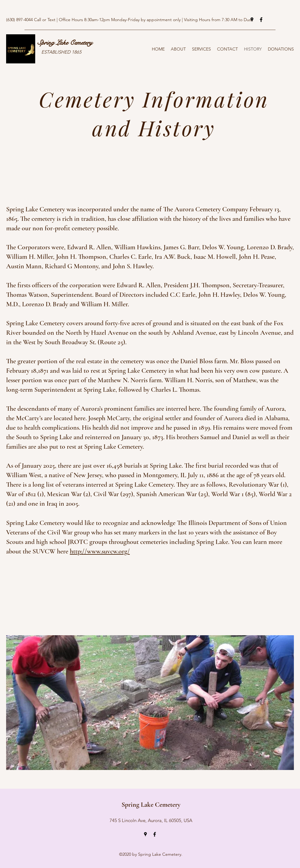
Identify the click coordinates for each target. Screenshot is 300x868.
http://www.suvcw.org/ (100, 551)
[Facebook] (261, 20)
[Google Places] (252, 20)
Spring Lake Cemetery (65, 43)
